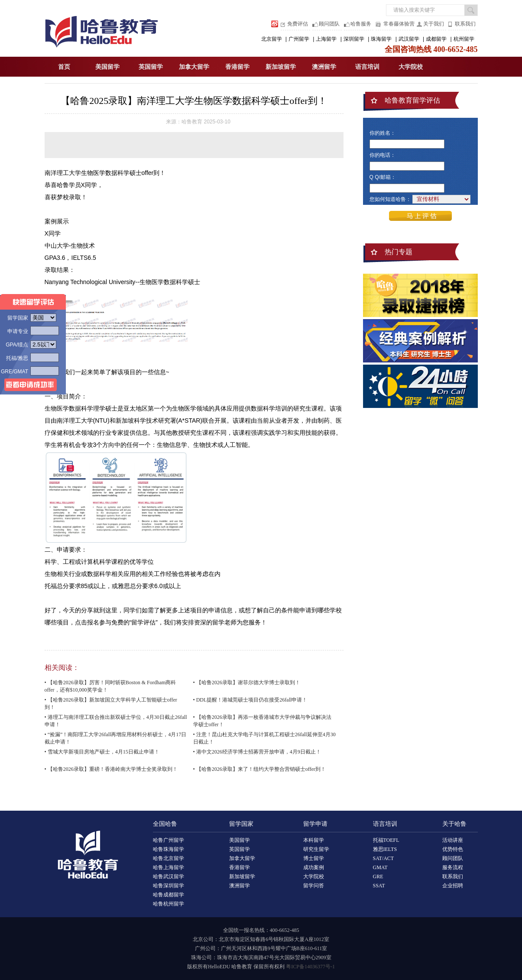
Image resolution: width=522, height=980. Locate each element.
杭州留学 (464, 39)
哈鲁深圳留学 (169, 886)
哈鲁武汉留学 (169, 877)
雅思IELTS (385, 849)
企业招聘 (453, 886)
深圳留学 (354, 39)
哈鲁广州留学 (169, 840)
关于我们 (434, 24)
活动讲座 (453, 840)
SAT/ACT (384, 858)
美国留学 (107, 67)
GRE (378, 877)
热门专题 (399, 252)
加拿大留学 (194, 67)
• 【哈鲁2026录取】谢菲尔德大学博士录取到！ (247, 682)
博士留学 (314, 858)
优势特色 (453, 849)
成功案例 (314, 867)
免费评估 (298, 24)
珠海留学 (381, 39)
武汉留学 (409, 39)
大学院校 (411, 67)
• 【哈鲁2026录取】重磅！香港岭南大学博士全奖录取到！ (111, 769)
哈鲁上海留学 (169, 867)
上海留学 (326, 39)
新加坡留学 (281, 67)
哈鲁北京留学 (169, 858)
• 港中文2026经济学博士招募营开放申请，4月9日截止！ (257, 752)
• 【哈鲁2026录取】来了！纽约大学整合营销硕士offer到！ (259, 769)
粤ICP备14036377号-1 (310, 967)
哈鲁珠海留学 (169, 849)
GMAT (380, 867)
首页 (64, 67)
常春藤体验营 (399, 24)
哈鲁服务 (361, 24)
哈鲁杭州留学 (169, 904)
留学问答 (314, 886)
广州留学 (299, 39)
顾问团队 (329, 24)
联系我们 (465, 24)
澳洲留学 (324, 67)
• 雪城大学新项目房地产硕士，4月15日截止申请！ (102, 752)
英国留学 (151, 67)
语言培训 (367, 67)
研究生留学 (316, 849)
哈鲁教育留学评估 (412, 100)
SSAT (379, 886)
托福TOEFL (386, 840)
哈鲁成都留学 (169, 895)
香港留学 (237, 67)
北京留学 (272, 39)
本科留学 (314, 840)
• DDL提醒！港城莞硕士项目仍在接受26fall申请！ (250, 700)
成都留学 (436, 39)
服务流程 (453, 867)
